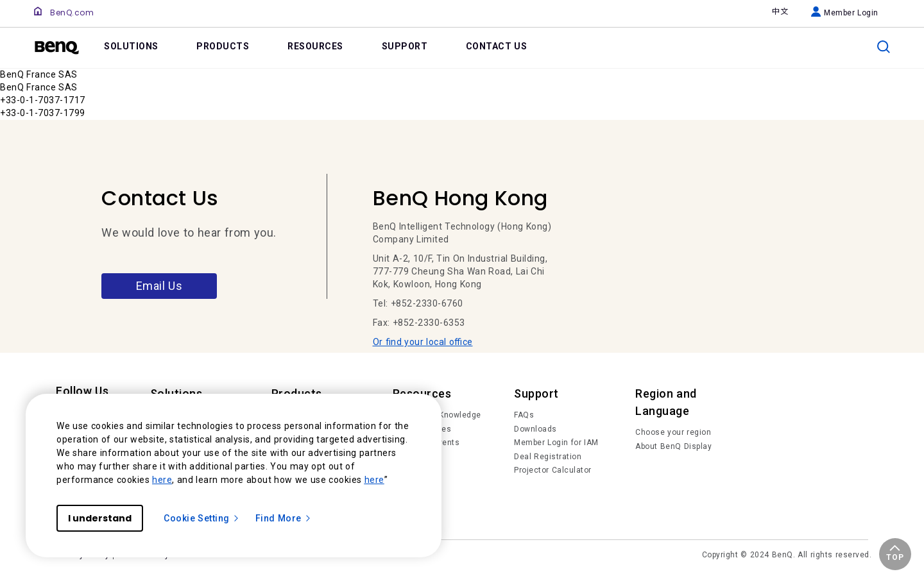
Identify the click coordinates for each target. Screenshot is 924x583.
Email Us (159, 286)
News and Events (426, 443)
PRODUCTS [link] (223, 46)
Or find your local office (423, 342)
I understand (100, 518)
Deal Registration (548, 457)
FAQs (524, 415)
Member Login (845, 13)
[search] (884, 47)
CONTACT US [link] (497, 46)
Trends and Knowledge (437, 415)
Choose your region (673, 432)
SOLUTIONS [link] (131, 46)
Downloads (535, 429)
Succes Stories (422, 429)
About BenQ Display (673, 446)
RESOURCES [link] (315, 46)
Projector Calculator (553, 470)
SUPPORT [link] (405, 46)
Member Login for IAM (556, 443)
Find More (284, 518)
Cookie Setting (202, 518)
